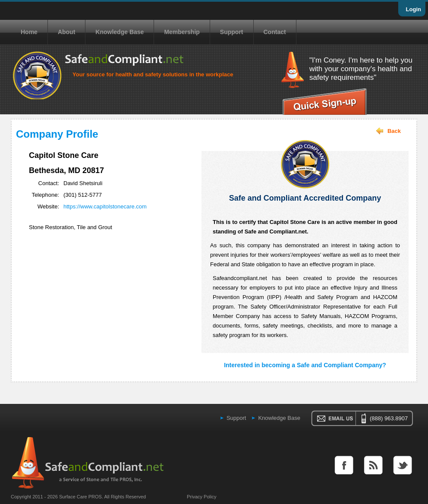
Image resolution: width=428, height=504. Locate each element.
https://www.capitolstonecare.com (105, 206)
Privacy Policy (201, 497)
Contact (275, 32)
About (66, 32)
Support (232, 32)
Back (394, 131)
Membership (182, 32)
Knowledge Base (120, 32)
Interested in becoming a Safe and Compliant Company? (305, 365)
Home (29, 32)
